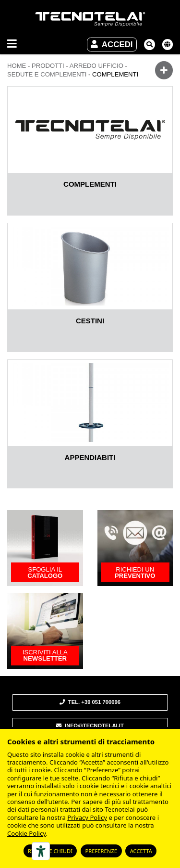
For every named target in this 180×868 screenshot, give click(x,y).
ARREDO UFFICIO (96, 66)
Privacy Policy (87, 817)
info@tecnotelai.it (90, 726)
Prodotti (48, 66)
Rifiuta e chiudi (50, 851)
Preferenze (101, 851)
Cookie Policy (26, 833)
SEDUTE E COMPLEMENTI (47, 74)
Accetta (141, 851)
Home (17, 66)
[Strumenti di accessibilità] (41, 851)
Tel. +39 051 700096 (90, 702)
